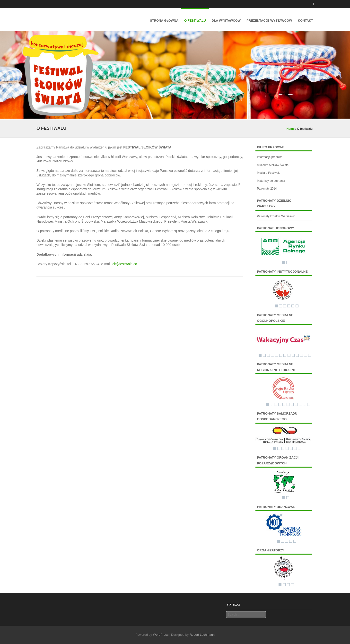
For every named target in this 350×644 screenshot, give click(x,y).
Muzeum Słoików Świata (273, 165)
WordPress (161, 635)
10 (297, 355)
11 (301, 355)
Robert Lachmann (202, 635)
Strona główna (164, 21)
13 (310, 355)
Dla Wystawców (226, 21)
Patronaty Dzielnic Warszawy (276, 216)
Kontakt (305, 21)
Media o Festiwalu (269, 173)
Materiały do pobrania (271, 181)
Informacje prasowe (270, 157)
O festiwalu (195, 21)
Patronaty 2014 (267, 189)
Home (291, 129)
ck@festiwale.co (125, 264)
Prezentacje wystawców (269, 21)
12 (306, 355)
